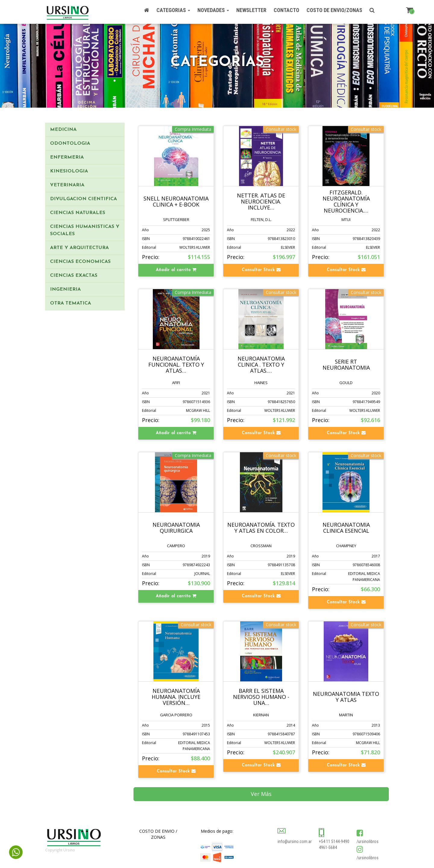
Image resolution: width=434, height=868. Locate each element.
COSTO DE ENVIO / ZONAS (158, 834)
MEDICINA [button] (63, 130)
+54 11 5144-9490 (334, 841)
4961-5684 (328, 847)
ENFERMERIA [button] (67, 157)
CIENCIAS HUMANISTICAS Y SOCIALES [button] (85, 230)
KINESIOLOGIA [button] (69, 171)
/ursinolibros (368, 841)
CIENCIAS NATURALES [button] (78, 213)
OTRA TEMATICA (71, 303)
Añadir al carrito (176, 270)
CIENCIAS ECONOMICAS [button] (80, 262)
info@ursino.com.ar (295, 841)
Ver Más (261, 794)
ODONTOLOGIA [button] (70, 144)
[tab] (85, 130)
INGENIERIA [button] (65, 289)
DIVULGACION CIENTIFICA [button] (83, 199)
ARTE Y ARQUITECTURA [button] (79, 248)
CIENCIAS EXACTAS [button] (74, 276)
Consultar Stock (261, 270)
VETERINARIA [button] (67, 185)
